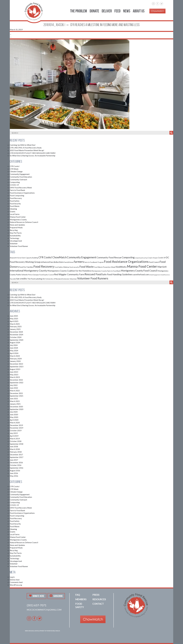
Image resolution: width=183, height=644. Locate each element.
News (127, 11)
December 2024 (16, 332)
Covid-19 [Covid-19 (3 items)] (162, 258)
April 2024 (14, 353)
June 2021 (14, 398)
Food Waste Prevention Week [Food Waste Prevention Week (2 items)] (105, 267)
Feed (117, 11)
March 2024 (15, 356)
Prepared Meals (16, 227)
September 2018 (17, 444)
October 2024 (16, 337)
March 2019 (15, 438)
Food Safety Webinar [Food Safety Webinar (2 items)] (62, 267)
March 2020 (15, 423)
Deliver (107, 11)
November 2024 (16, 334)
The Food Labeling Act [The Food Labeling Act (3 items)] (36, 279)
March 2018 (15, 449)
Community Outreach (18, 179)
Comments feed (16, 582)
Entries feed (15, 580)
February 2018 (16, 452)
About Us (139, 11)
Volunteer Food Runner (19, 246)
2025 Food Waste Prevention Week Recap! (27, 150)
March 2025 (15, 324)
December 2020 (16, 407)
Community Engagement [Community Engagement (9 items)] (82, 257)
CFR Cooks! (15, 166)
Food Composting (17, 195)
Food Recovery (16, 198)
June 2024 (14, 348)
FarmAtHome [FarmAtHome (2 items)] (69, 262)
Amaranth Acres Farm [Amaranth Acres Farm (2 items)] (18, 258)
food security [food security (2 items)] (74, 267)
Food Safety (15, 201)
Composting (15, 182)
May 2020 (14, 417)
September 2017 (17, 457)
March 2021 (15, 401)
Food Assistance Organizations (22, 193)
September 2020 (17, 409)
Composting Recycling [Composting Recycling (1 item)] (141, 258)
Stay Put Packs (16, 233)
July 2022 (14, 385)
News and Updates (17, 225)
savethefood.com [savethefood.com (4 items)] (141, 274)
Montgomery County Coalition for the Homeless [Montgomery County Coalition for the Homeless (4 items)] (69, 271)
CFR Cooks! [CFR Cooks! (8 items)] (45, 257)
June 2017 (14, 460)
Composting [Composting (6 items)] (128, 257)
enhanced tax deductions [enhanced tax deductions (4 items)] (52, 262)
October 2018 (16, 441)
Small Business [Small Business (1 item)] (165, 275)
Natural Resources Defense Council (24, 222)
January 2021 (15, 404)
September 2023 (17, 366)
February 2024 (16, 359)
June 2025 (14, 316)
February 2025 (16, 326)
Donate (94, 11)
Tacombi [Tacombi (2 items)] (13, 279)
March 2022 (15, 391)
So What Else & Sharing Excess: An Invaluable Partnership (33, 156)
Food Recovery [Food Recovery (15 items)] (44, 266)
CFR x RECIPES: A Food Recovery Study (26, 148)
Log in (12, 577)
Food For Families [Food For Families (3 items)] (26, 267)
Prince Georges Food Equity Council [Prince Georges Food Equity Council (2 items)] (41, 275)
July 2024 (14, 345)
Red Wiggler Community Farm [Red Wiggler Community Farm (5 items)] (69, 274)
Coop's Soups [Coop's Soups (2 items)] (153, 258)
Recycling (14, 230)
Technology (14, 238)
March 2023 (15, 377)
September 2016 (17, 468)
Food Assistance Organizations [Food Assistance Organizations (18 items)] (126, 261)
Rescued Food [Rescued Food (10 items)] (93, 274)
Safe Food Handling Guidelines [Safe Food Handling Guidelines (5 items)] (117, 274)
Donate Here (37, 596)
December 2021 (16, 393)
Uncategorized (16, 241)
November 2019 (16, 428)
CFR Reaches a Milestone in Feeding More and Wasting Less (103, 25)
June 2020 (14, 414)
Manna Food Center (18, 217)
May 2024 (14, 350)
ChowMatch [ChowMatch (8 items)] (59, 257)
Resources (99, 599)
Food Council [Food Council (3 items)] (154, 262)
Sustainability (15, 236)
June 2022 (14, 388)
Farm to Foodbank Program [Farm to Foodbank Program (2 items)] (94, 262)
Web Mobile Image (54, 631)
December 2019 (16, 425)
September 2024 (17, 340)
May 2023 (14, 375)
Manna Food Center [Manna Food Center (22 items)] (142, 266)
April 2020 (14, 420)
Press (96, 595)
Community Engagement (20, 174)
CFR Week (14, 169)
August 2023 (15, 369)
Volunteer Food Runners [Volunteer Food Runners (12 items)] (93, 278)
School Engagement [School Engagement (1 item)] (155, 275)
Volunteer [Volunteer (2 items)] (73, 279)
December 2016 (16, 462)
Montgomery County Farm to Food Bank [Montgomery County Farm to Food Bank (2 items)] (106, 271)
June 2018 (14, 446)
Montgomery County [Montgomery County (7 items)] (35, 271)
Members (81, 599)
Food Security (15, 204)
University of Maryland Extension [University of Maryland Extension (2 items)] (58, 279)
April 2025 (14, 321)
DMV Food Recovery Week (21, 188)
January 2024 (15, 361)
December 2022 (16, 380)
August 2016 (15, 470)
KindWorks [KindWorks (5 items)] (121, 267)
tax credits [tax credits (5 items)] (22, 279)
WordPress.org (16, 585)
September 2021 (17, 396)
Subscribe (56, 596)
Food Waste (15, 206)
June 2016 (14, 473)
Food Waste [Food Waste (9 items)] (86, 267)
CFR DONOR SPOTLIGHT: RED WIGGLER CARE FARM (33, 153)
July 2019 (14, 433)
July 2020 (14, 412)
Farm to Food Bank (17, 190)
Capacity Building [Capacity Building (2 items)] (32, 258)
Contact (98, 604)
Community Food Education (21, 177)
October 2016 (16, 465)
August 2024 (15, 342)
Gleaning (13, 209)
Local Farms (15, 214)
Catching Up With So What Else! (23, 145)
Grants (13, 211)
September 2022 (17, 382)
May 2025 (14, 318)
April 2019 (14, 436)
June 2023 (14, 372)
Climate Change (16, 171)
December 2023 (16, 364)
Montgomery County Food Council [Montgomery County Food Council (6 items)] (139, 271)
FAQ (78, 595)
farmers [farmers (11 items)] (79, 262)
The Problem (79, 11)
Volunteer (14, 243)
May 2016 (14, 476)
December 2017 (16, 454)
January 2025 (15, 329)
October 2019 (16, 430)
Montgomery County (18, 220)
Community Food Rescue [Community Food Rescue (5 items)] (109, 257)
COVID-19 (14, 185)
